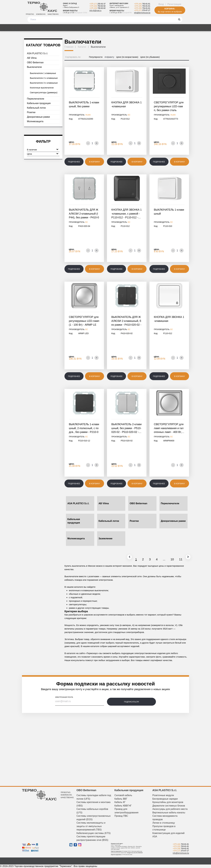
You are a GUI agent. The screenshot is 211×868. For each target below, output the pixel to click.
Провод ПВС (121, 816)
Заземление (106, 538)
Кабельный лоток (36, 108)
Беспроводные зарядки (165, 799)
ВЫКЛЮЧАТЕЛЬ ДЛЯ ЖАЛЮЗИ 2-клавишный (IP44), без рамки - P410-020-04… (84, 214)
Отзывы (104, 28)
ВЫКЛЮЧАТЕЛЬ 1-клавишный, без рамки (84, 104)
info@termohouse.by (142, 13)
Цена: (72, 142)
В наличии (43, 149)
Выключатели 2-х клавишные (44, 78)
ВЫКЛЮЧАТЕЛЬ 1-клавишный (169, 212)
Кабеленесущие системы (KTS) (94, 833)
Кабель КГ (120, 802)
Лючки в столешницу (164, 823)
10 (165, 559)
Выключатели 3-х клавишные (44, 83)
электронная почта (64, 697)
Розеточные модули (163, 795)
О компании (139, 28)
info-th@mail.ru (95, 11)
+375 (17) (97, 4)
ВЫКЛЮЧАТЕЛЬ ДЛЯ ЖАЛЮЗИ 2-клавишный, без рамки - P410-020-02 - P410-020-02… (126, 321)
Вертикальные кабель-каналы (169, 813)
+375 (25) (142, 6)
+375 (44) (97, 6)
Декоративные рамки (38, 117)
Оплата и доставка (81, 28)
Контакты (180, 28)
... (156, 559)
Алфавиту (109, 57)
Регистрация (174, 4)
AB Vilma (32, 58)
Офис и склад (70, 4)
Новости (120, 28)
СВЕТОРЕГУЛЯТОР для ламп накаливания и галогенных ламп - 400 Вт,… (169, 428)
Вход (161, 4)
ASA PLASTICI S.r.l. (37, 53)
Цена (43, 154)
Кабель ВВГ (121, 799)
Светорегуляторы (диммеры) (44, 93)
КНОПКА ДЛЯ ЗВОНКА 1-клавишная (127, 104)
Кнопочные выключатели (42, 88)
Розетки (31, 112)
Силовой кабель (123, 795)
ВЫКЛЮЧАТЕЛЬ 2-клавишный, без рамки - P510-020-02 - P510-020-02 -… (126, 428)
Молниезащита (35, 121)
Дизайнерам (160, 28)
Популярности (96, 57)
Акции (45, 28)
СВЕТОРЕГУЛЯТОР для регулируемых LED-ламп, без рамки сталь (169, 106)
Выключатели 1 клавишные (43, 73)
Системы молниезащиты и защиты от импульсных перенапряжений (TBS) (91, 826)
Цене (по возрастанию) (127, 57)
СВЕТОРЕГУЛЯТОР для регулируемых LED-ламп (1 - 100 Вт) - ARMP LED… (84, 321)
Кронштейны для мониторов (168, 802)
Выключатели (34, 67)
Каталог (30, 28)
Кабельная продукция (39, 103)
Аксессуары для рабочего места (170, 809)
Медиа (59, 28)
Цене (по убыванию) (150, 57)
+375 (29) (97, 8)
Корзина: (170, 9)
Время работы (70, 11)
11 (173, 559)
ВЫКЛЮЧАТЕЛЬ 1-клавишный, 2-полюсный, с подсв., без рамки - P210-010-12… (84, 428)
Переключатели (36, 99)
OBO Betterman (35, 62)
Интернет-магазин (119, 4)
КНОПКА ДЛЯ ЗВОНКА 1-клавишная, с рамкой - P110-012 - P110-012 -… (127, 214)
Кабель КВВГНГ (123, 806)
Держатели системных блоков (169, 806)
